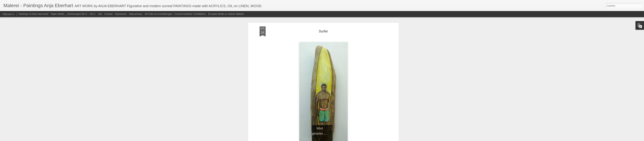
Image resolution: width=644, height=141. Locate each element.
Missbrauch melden (358, 139)
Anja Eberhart (342, 65)
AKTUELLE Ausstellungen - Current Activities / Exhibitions (175, 14)
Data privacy (136, 14)
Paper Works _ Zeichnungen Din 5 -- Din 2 (73, 14)
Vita (100, 14)
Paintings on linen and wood (33, 14)
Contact (108, 14)
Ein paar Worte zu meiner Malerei (226, 14)
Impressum (121, 14)
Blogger (346, 139)
